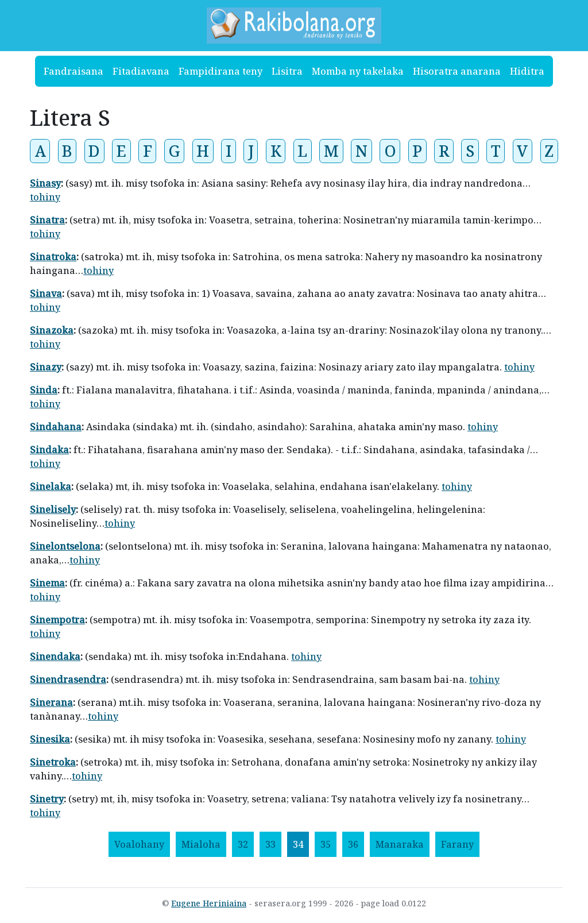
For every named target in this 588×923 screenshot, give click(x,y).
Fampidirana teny (220, 71)
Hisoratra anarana (457, 71)
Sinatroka (53, 257)
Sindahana (56, 427)
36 (353, 844)
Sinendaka (55, 656)
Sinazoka (52, 330)
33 (270, 844)
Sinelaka (51, 486)
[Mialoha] (201, 844)
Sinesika (50, 739)
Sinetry (47, 799)
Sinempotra (57, 620)
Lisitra (287, 71)
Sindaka (49, 450)
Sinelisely (53, 509)
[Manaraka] (400, 844)
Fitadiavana (141, 71)
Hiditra (527, 71)
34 (298, 844)
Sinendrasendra (68, 679)
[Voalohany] (139, 844)
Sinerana (51, 702)
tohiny (45, 197)
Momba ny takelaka (358, 71)
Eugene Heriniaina (209, 903)
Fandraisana (73, 71)
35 (326, 844)
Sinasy (45, 183)
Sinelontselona (65, 546)
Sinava (46, 293)
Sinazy (46, 367)
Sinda (44, 390)
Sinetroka (53, 762)
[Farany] (457, 844)
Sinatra (47, 220)
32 (243, 844)
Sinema (47, 583)
